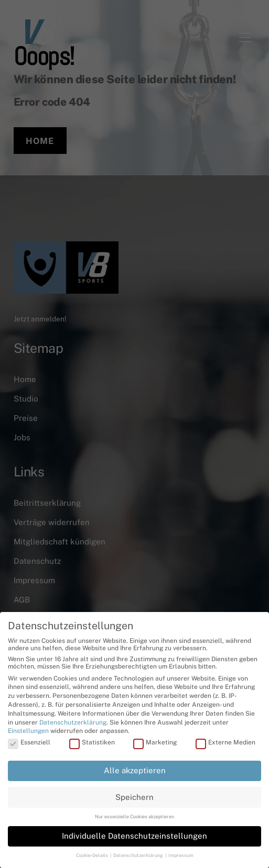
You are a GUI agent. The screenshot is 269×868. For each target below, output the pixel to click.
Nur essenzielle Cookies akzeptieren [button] (134, 816)
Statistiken (92, 742)
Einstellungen (28, 731)
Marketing (155, 742)
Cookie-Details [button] (93, 855)
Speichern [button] (134, 797)
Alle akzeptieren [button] (135, 770)
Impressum (181, 855)
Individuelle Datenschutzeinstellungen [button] (134, 836)
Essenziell (29, 742)
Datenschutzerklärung (73, 722)
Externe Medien (225, 742)
